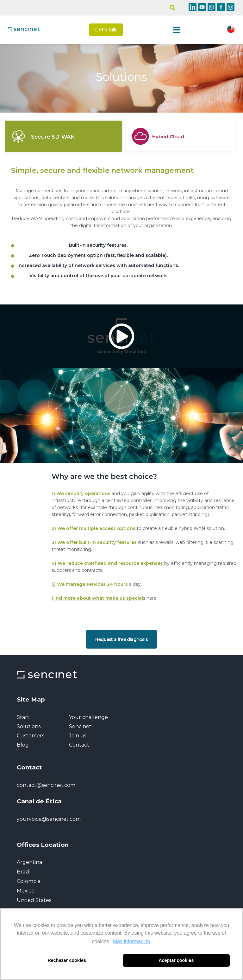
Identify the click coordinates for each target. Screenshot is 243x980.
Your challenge (88, 717)
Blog (23, 745)
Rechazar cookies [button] (67, 960)
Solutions (29, 726)
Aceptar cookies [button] (176, 960)
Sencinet (80, 726)
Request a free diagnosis (121, 639)
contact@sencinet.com (46, 785)
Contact (79, 745)
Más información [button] (131, 941)
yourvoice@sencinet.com (49, 819)
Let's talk (106, 30)
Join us (78, 736)
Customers (31, 736)
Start (23, 717)
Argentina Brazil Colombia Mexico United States (34, 881)
